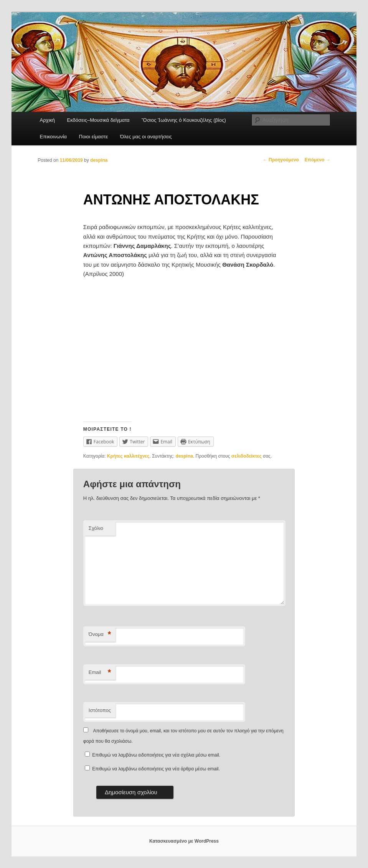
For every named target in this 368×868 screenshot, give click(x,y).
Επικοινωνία (54, 137)
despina (99, 160)
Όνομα (100, 635)
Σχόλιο (96, 528)
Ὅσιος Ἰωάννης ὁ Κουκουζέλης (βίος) (184, 120)
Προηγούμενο (281, 160)
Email (100, 673)
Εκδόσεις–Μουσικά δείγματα (98, 120)
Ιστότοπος (100, 710)
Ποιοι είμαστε (94, 137)
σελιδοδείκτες (247, 456)
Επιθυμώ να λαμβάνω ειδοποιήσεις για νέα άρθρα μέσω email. (156, 769)
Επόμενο (318, 160)
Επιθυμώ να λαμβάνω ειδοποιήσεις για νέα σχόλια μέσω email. (156, 755)
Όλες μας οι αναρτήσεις (146, 137)
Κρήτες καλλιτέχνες (128, 456)
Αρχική (48, 120)
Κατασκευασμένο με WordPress (184, 841)
